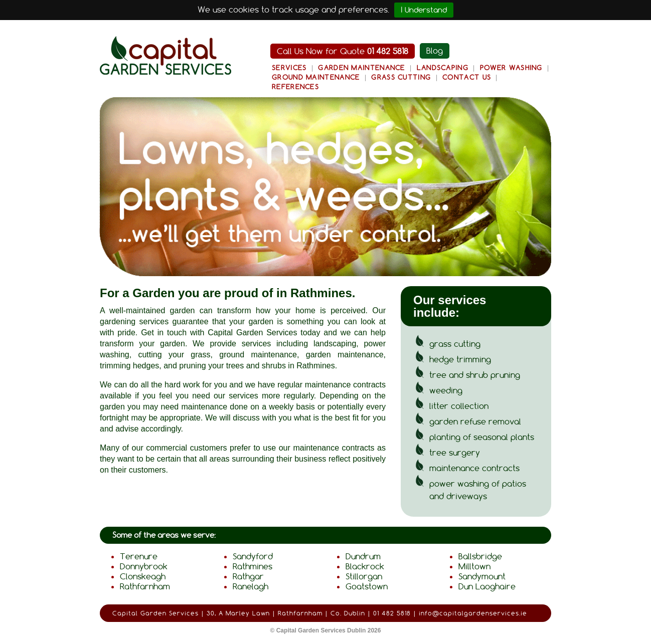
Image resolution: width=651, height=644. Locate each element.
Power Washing (511, 68)
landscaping (335, 344)
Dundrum (363, 556)
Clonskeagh (143, 576)
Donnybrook (144, 566)
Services (289, 68)
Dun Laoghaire (487, 586)
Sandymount (482, 576)
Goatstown (367, 586)
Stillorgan (364, 576)
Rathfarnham (145, 586)
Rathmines (253, 566)
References (295, 87)
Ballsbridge (480, 556)
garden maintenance (345, 355)
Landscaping (443, 68)
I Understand (424, 10)
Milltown (474, 566)
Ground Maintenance (316, 77)
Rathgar (248, 576)
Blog (435, 51)
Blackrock (365, 566)
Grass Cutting (401, 77)
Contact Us (467, 77)
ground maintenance (258, 355)
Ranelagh (251, 586)
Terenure (139, 556)
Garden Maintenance (361, 68)
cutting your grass (174, 355)
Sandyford (253, 556)
